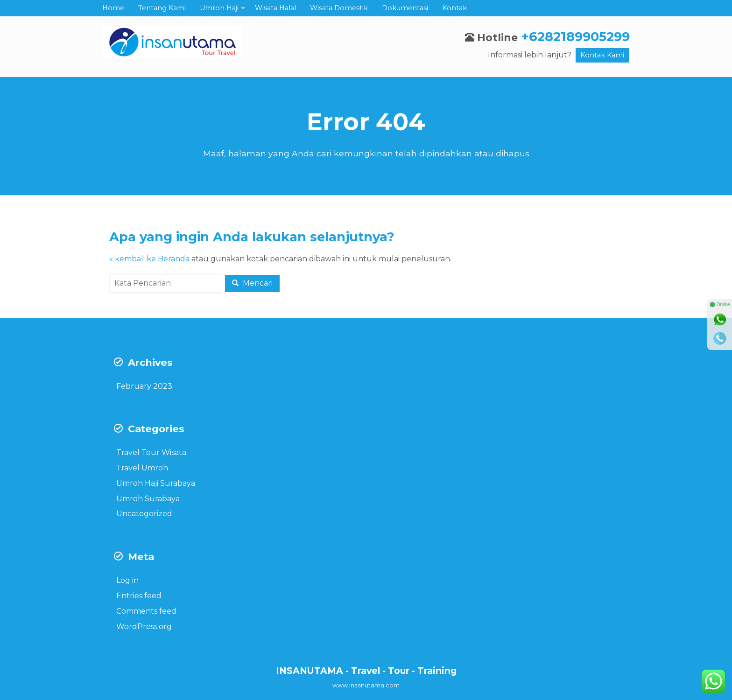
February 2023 (144, 386)
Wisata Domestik (339, 8)
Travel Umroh (142, 468)
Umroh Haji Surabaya (156, 483)
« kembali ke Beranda (149, 259)
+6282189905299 (576, 37)
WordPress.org (144, 626)
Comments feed (146, 611)
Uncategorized (144, 514)
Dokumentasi (405, 8)
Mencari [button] (252, 283)
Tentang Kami (162, 8)
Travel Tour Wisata (151, 452)
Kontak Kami (602, 55)
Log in (127, 580)
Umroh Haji (219, 8)
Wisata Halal (275, 8)
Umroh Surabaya (148, 499)
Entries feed (139, 596)
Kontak (454, 8)
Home (113, 8)
